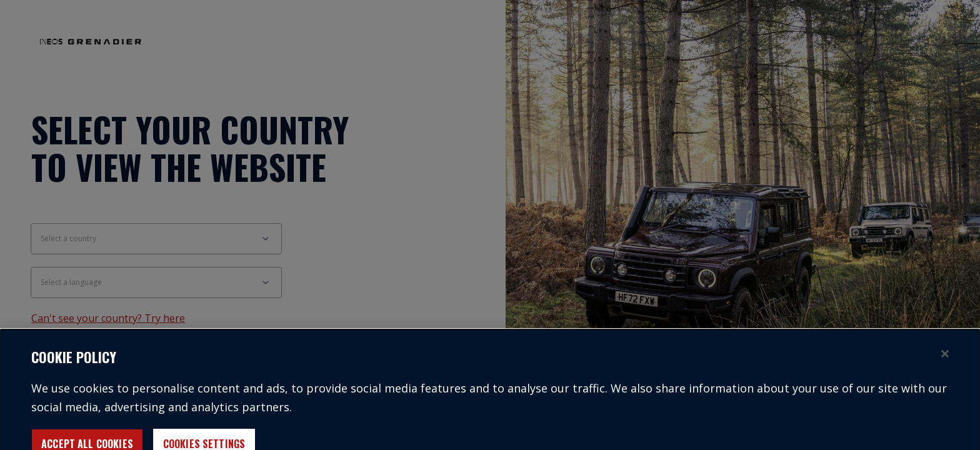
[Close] (945, 358)
